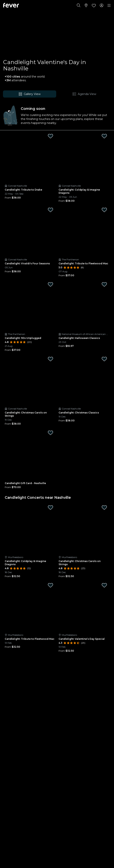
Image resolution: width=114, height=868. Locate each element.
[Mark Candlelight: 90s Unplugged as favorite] (50, 284)
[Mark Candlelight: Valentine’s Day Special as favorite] (104, 585)
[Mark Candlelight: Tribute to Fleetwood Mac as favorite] (104, 210)
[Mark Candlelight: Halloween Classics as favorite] (104, 284)
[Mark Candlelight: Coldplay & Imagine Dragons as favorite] (104, 136)
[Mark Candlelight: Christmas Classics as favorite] (104, 359)
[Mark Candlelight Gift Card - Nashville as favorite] (50, 433)
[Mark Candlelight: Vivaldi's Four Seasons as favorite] (50, 210)
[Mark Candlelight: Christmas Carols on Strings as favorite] (50, 359)
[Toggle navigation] (109, 6)
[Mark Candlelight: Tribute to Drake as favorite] (50, 136)
